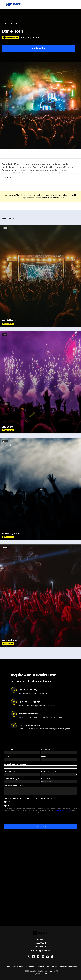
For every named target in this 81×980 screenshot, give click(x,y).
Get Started (40, 947)
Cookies (54, 967)
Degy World (41, 943)
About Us (41, 939)
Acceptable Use (42, 967)
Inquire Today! (39, 48)
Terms (7, 967)
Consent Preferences (68, 967)
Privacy (15, 967)
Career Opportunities (41, 951)
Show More (6, 177)
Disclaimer (29, 967)
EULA (21, 967)
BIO (4, 156)
